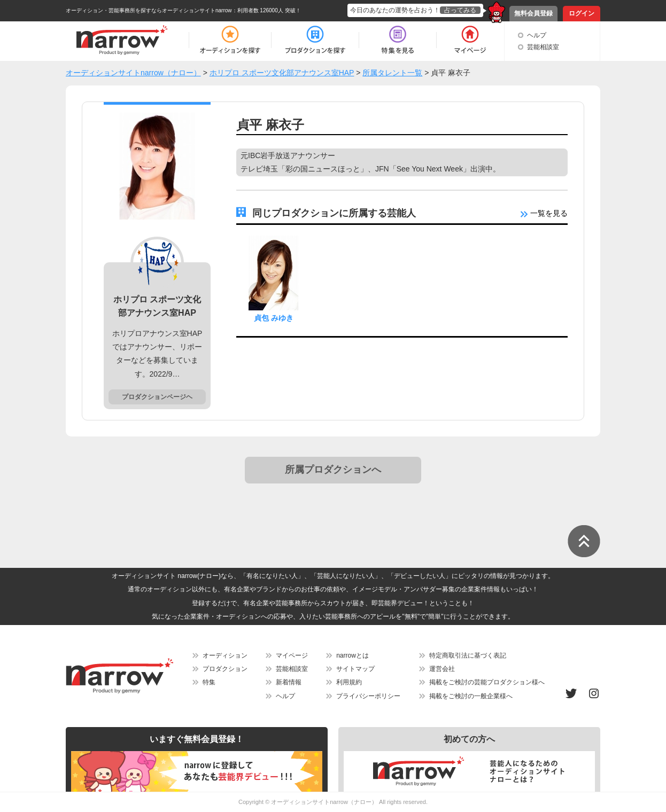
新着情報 (289, 682)
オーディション (225, 655)
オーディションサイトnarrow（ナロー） (324, 802)
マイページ (292, 655)
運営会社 (442, 669)
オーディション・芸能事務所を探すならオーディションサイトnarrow (149, 10)
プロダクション (225, 669)
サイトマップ (355, 669)
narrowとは (353, 655)
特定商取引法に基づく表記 (468, 655)
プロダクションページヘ (157, 397)
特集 (209, 682)
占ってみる (460, 10)
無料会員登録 (533, 13)
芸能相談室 (543, 47)
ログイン (582, 13)
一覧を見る (544, 213)
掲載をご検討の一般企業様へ (471, 696)
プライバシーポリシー (368, 696)
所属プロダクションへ (333, 470)
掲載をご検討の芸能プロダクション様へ (487, 682)
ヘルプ (537, 35)
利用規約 (349, 682)
